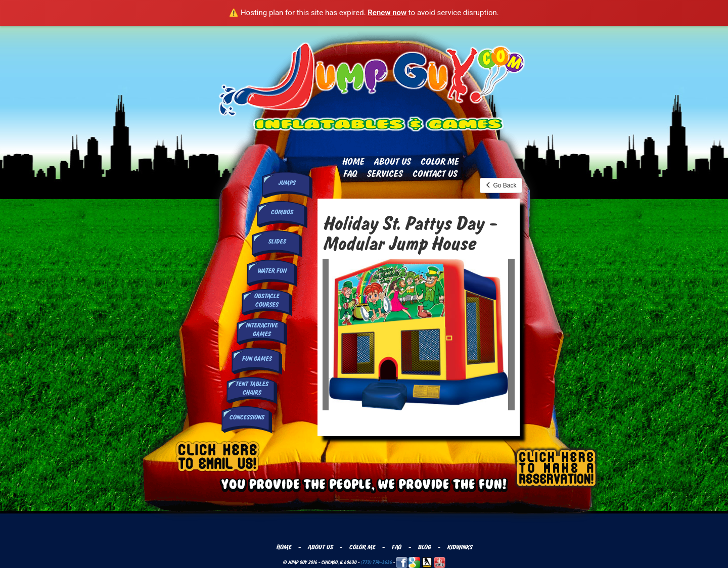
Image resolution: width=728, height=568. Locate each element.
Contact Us (435, 174)
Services (384, 174)
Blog (424, 547)
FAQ (350, 174)
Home (353, 162)
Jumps (287, 183)
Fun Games (257, 359)
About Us (392, 162)
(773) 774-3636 (376, 562)
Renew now (387, 13)
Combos (282, 212)
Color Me (439, 162)
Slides (277, 242)
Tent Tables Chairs (252, 388)
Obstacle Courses (266, 300)
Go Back (501, 185)
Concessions (246, 417)
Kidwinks (460, 547)
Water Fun (272, 271)
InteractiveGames (262, 330)
